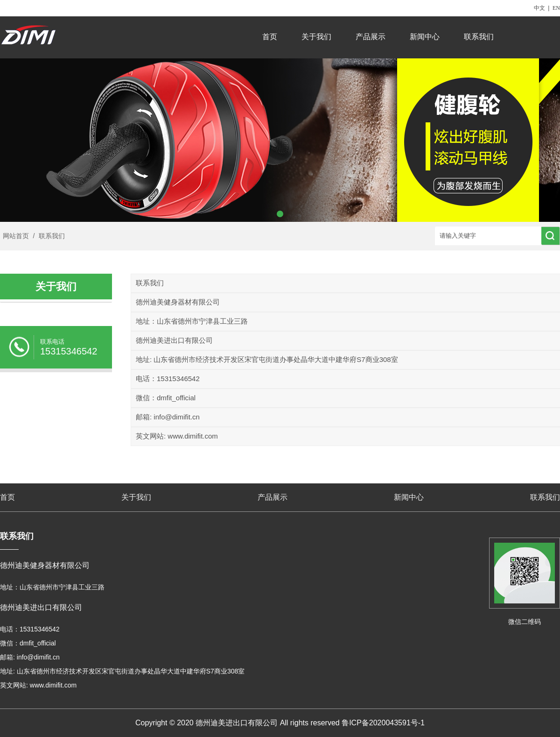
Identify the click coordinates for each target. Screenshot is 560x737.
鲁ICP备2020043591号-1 (383, 723)
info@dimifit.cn (177, 417)
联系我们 (479, 37)
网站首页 (16, 236)
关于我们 (316, 37)
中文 (539, 8)
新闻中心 (425, 37)
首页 (270, 37)
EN (556, 8)
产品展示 (371, 37)
